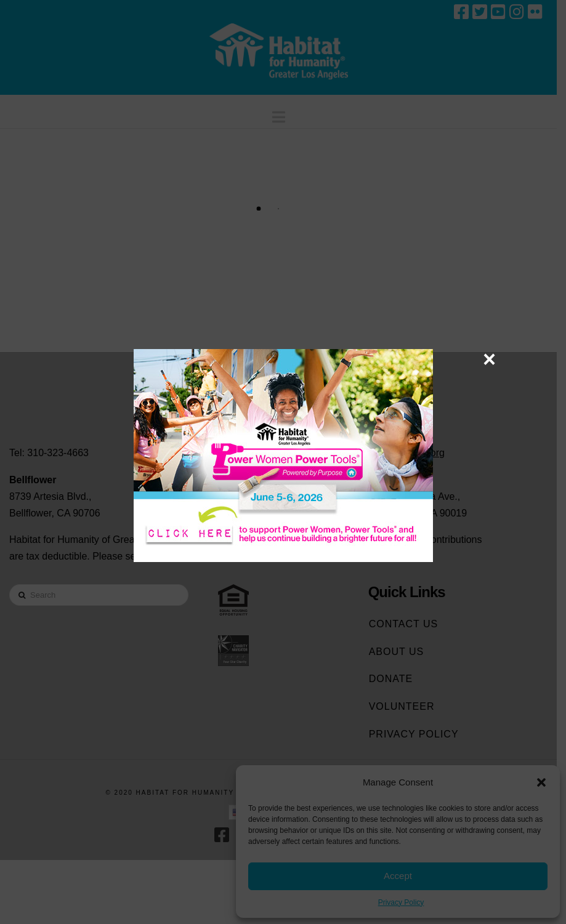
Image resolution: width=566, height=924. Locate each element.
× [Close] (489, 359)
